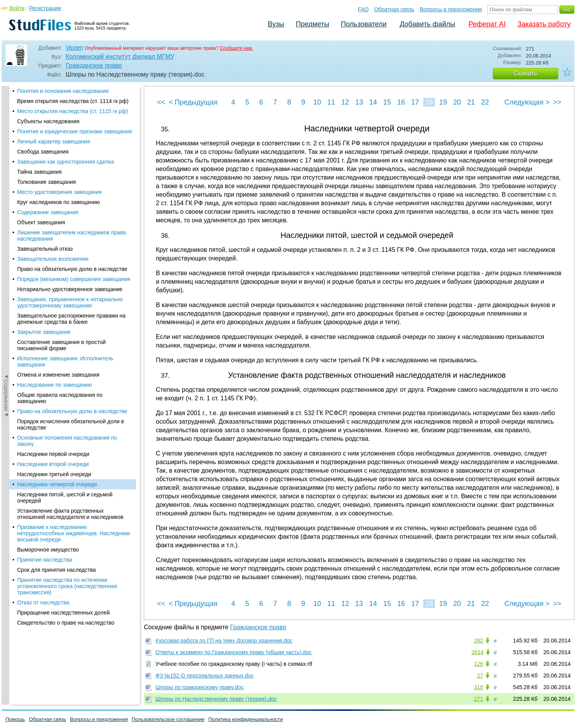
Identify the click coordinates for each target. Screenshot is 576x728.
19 (443, 102)
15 (387, 102)
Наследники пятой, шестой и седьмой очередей (65, 228)
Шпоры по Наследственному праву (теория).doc (216, 699)
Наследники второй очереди (53, 194)
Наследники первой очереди (53, 184)
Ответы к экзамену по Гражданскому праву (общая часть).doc (234, 652)
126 (479, 664)
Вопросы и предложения (451, 9)
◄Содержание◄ (6, 222)
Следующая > (527, 102)
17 (415, 102)
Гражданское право (94, 65)
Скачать (525, 73)
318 (479, 687)
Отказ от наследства (43, 333)
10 (317, 102)
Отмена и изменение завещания (58, 105)
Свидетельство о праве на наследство (66, 353)
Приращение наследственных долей (63, 343)
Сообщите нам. (236, 48)
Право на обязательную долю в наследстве (72, 141)
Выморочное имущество (48, 280)
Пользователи (364, 24)
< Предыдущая (193, 102)
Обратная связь (394, 9)
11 (331, 102)
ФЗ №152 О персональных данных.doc (205, 676)
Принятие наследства (45, 290)
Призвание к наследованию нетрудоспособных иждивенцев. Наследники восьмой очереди (74, 264)
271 (479, 699)
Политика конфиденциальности (246, 719)
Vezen (74, 48)
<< (161, 102)
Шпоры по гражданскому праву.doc (200, 687)
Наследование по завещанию (55, 115)
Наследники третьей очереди (54, 204)
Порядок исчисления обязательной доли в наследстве (71, 155)
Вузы (276, 24)
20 (457, 102)
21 (471, 102)
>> (557, 102)
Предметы (312, 24)
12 (345, 102)
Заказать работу (544, 24)
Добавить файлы (427, 24)
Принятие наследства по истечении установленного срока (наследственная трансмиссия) (67, 316)
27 (480, 676)
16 (401, 102)
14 (373, 102)
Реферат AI (487, 24)
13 (359, 102)
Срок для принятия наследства (57, 300)
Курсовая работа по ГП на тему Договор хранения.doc (224, 641)
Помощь (15, 719)
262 (479, 641)
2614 (477, 652)
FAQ (363, 9)
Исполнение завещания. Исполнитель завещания (65, 92)
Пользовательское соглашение (168, 719)
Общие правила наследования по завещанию (60, 128)
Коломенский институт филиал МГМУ (120, 57)
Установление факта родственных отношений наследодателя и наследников (70, 244)
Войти (17, 8)
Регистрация (45, 8)
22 (485, 102)
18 (429, 102)
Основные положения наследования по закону (67, 171)
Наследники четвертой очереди (57, 215)
